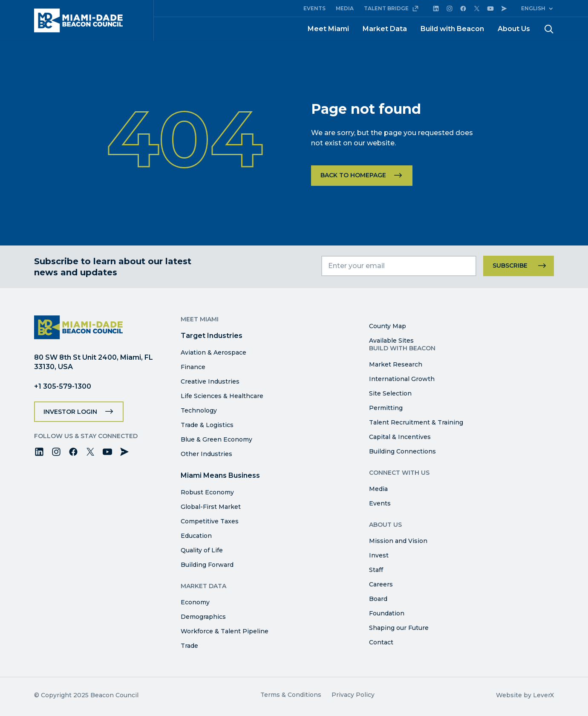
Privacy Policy (353, 695)
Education (196, 536)
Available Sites (391, 341)
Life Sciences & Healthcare (222, 396)
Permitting (386, 408)
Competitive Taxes (210, 521)
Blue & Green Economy (216, 439)
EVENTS (314, 8)
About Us (514, 29)
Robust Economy (207, 492)
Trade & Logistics (207, 425)
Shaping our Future (399, 628)
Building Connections (402, 451)
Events (380, 503)
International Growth (402, 379)
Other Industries (206, 454)
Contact (381, 642)
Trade (189, 646)
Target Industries (212, 336)
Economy (195, 602)
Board (378, 599)
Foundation (387, 613)
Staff (376, 570)
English (533, 8)
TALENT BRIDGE (391, 9)
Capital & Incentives (400, 437)
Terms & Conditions (291, 695)
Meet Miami (328, 29)
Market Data (385, 29)
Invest (379, 555)
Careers (381, 584)
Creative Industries (210, 381)
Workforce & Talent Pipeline (225, 631)
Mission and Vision (398, 541)
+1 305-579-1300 (63, 386)
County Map (388, 326)
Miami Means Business (220, 475)
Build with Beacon (452, 29)
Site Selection (390, 393)
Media (378, 489)
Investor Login (70, 412)
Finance (193, 367)
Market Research (396, 364)
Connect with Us (399, 473)
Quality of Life (202, 550)
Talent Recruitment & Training (416, 422)
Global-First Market (211, 507)
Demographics (203, 617)
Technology (199, 410)
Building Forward (207, 565)
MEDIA (345, 8)
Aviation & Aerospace (213, 352)
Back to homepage (353, 175)
